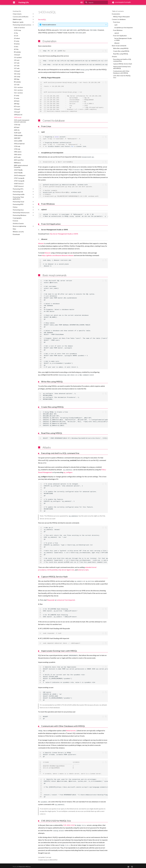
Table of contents (118, 11)
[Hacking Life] (14, 2)
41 (41, 357)
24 (41, 324)
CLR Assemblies (52, 569)
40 (41, 355)
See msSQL (42, 19)
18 (41, 313)
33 (41, 342)
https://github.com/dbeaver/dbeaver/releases (58, 255)
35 (41, 345)
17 (41, 311)
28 (41, 332)
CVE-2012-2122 (69, 824)
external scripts (83, 569)
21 (41, 319)
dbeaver (41, 243)
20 (41, 317)
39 (41, 353)
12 (41, 103)
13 (41, 105)
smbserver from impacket (66, 599)
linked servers (71, 729)
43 (41, 361)
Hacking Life (17, 11)
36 (41, 347)
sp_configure (68, 471)
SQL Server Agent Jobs (66, 569)
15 (41, 109)
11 (41, 101)
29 (41, 334)
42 (41, 359)
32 (41, 340)
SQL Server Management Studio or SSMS (64, 233)
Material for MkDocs (25, 865)
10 (41, 100)
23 (41, 322)
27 (41, 330)
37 (41, 349)
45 (41, 365)
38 (41, 351)
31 (41, 338)
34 (41, 344)
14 (41, 107)
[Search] (96, 2)
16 (41, 111)
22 (41, 320)
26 (41, 328)
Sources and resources (49, 25)
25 (41, 326)
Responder (51, 599)
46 (41, 367)
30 (41, 336)
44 (41, 363)
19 (41, 315)
